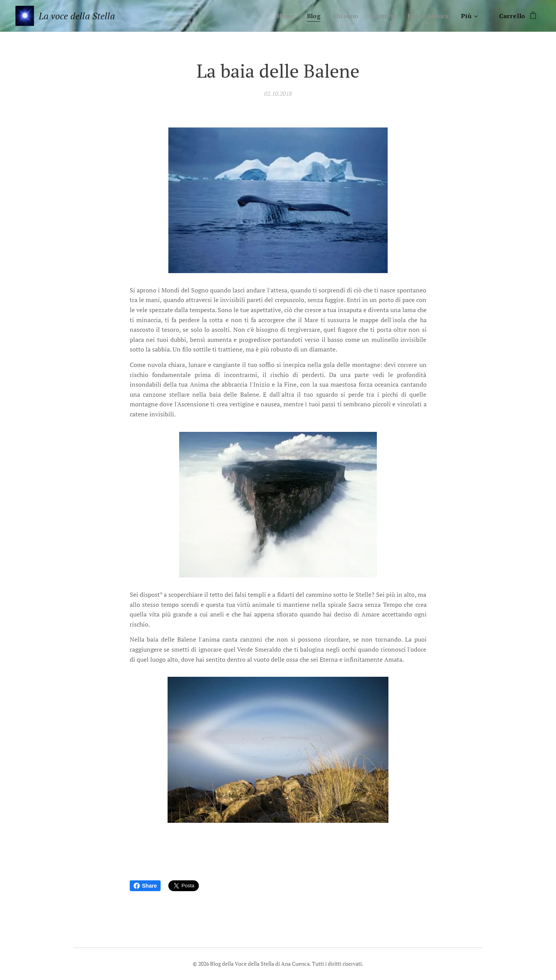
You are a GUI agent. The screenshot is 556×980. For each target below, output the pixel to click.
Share (145, 886)
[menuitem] (278, 16)
